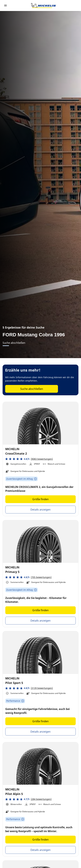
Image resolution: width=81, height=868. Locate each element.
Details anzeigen (40, 510)
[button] (29, 459)
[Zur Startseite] (43, 5)
